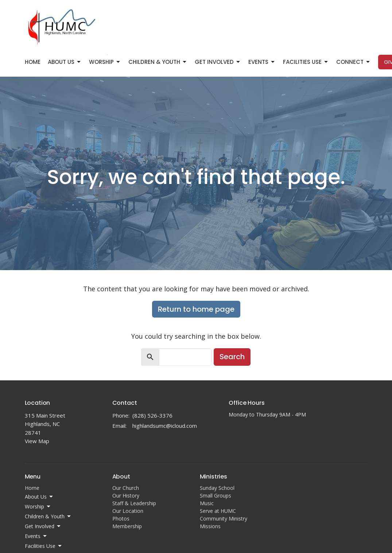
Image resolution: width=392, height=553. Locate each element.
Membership (127, 526)
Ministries (214, 477)
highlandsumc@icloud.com (165, 426)
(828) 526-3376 (152, 415)
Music (207, 503)
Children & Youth (158, 62)
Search (232, 357)
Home (33, 62)
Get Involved (218, 62)
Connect (354, 62)
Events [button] (36, 536)
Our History (126, 496)
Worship (105, 62)
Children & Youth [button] (48, 516)
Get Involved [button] (43, 526)
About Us (65, 62)
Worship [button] (38, 507)
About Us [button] (39, 497)
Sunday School (217, 488)
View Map (37, 441)
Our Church (126, 488)
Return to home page (196, 309)
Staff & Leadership (134, 503)
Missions (210, 526)
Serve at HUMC (218, 511)
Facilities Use (306, 62)
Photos (121, 519)
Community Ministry (224, 519)
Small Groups (216, 496)
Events (262, 62)
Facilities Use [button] (44, 546)
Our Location (128, 511)
